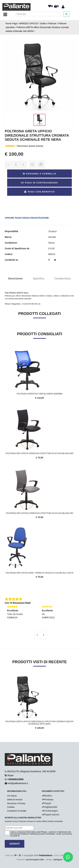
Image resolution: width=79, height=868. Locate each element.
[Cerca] (38, 14)
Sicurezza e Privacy (16, 803)
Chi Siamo (12, 796)
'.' (5, 677)
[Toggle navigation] (5, 15)
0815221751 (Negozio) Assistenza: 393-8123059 (31, 771)
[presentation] (37, 635)
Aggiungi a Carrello (39, 174)
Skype (10, 775)
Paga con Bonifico (39, 192)
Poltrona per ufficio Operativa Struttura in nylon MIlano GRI (39, 513)
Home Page (11, 23)
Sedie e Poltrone (48, 23)
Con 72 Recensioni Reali (18, 603)
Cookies (11, 807)
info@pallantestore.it (18, 783)
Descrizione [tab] (15, 279)
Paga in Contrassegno (39, 183)
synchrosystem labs (35, 860)
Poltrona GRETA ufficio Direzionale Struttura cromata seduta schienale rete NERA (40, 723)
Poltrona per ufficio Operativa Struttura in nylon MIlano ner (39, 453)
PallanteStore (46, 855)
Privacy (44, 832)
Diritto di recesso (15, 800)
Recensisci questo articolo (30, 146)
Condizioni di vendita (17, 811)
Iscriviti (15, 844)
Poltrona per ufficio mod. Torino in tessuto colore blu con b (39, 573)
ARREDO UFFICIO (29, 23)
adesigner (58, 860)
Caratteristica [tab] (62, 279)
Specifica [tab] (38, 279)
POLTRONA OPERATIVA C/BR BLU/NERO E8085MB (39, 394)
